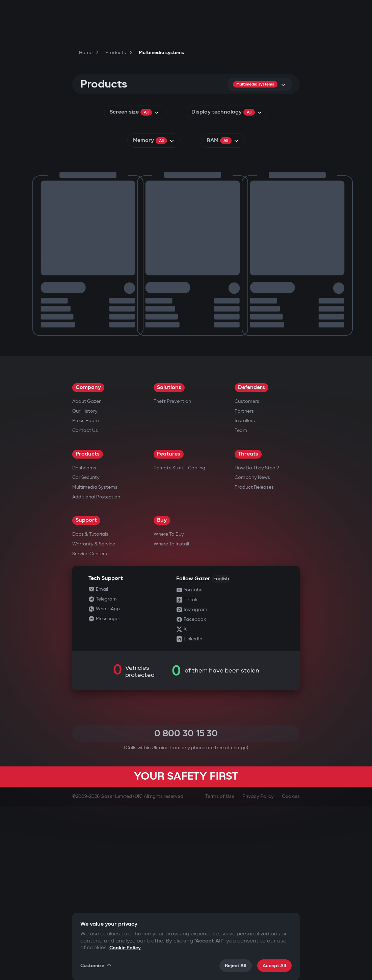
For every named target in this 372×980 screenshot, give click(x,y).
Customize (96, 965)
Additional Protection (96, 671)
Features (169, 628)
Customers (247, 575)
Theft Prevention (172, 575)
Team (241, 604)
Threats (248, 628)
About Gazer (86, 575)
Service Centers (90, 728)
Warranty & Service (94, 718)
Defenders (251, 561)
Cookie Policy (125, 948)
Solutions (169, 561)
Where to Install (171, 718)
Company (88, 561)
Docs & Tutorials (90, 708)
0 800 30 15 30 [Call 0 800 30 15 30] (186, 908)
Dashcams (84, 642)
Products (88, 628)
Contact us (85, 604)
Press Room (86, 595)
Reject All (236, 966)
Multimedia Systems (95, 661)
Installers (245, 595)
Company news (252, 651)
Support (86, 694)
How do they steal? (257, 642)
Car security (86, 651)
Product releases (254, 661)
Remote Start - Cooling (179, 642)
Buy (162, 694)
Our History (85, 585)
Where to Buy (169, 708)
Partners (244, 585)
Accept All (274, 966)
